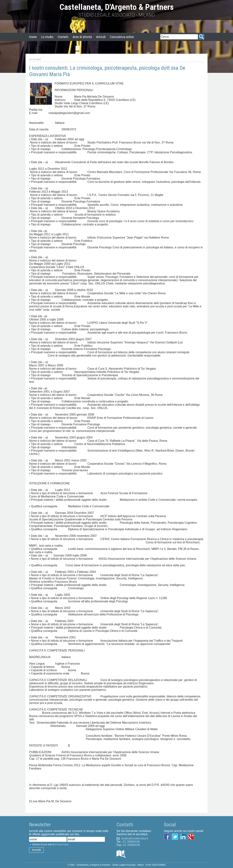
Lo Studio (35, 60)
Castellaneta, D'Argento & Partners (117, 7)
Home (33, 37)
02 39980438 (131, 842)
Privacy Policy (62, 845)
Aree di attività (82, 37)
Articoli (101, 37)
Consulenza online (122, 37)
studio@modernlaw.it (135, 838)
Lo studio (47, 37)
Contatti (63, 37)
